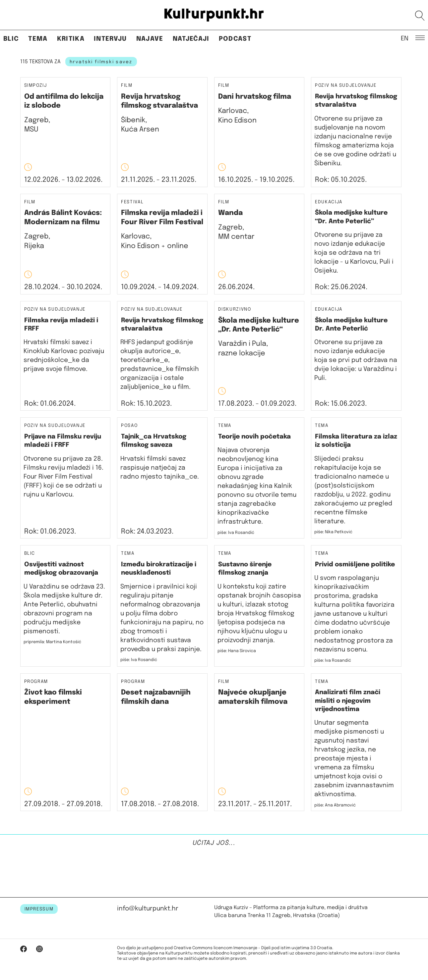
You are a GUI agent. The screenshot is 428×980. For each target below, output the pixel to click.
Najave (150, 39)
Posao (129, 426)
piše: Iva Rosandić (236, 533)
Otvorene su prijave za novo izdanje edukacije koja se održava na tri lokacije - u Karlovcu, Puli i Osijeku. (354, 253)
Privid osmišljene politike (355, 565)
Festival (132, 202)
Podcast (235, 39)
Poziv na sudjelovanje (346, 85)
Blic (11, 39)
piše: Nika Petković (333, 532)
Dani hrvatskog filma (255, 97)
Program (36, 682)
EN (405, 38)
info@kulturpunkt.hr (148, 909)
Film (127, 86)
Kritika (71, 39)
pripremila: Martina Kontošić (52, 642)
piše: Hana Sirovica (237, 651)
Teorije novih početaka (254, 437)
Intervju (110, 39)
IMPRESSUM (39, 909)
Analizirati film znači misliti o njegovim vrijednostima (348, 701)
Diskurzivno (235, 309)
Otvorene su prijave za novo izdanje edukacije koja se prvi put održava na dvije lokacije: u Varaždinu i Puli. (356, 360)
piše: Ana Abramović (335, 805)
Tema (38, 39)
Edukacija (329, 202)
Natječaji (191, 39)
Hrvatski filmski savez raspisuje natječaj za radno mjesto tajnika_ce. (160, 468)
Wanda (230, 213)
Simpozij (36, 86)
